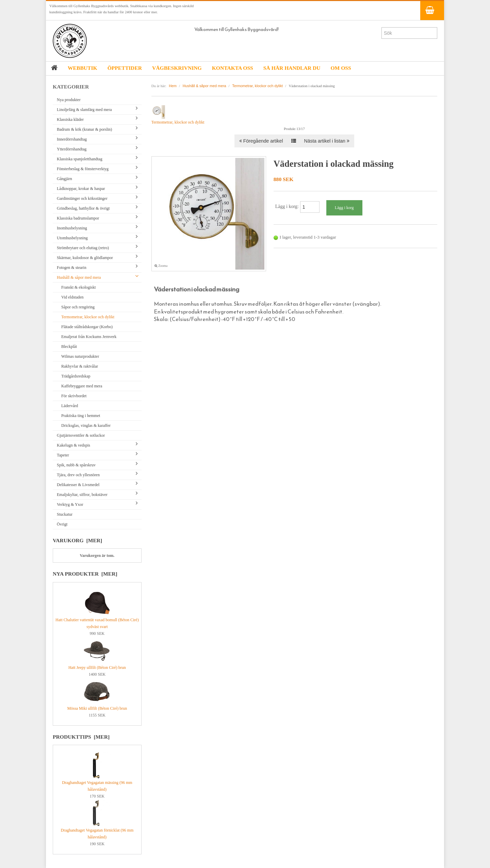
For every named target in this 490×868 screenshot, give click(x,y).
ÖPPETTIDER (125, 68)
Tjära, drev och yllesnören (78, 475)
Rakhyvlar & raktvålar (80, 366)
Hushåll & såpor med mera (79, 277)
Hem (173, 86)
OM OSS (341, 68)
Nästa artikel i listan (327, 141)
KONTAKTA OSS (233, 68)
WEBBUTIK (83, 68)
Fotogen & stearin (72, 268)
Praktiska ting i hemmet (81, 416)
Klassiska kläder (70, 119)
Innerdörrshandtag (72, 139)
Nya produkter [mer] (85, 574)
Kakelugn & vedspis (73, 445)
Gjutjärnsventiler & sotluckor (81, 435)
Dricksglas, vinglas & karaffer (86, 425)
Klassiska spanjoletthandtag (80, 159)
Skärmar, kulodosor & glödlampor (85, 258)
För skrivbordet (74, 396)
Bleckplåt (69, 347)
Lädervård (70, 406)
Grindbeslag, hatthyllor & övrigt (83, 208)
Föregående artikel (261, 141)
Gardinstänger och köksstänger (82, 198)
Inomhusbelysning (72, 228)
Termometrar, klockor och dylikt (88, 317)
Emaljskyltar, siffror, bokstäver (82, 495)
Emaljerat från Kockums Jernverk (89, 337)
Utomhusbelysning (72, 238)
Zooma (161, 266)
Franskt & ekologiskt (78, 287)
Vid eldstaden (72, 297)
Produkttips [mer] (81, 737)
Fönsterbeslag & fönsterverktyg (83, 169)
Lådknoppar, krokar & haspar (81, 189)
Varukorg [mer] (77, 540)
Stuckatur (65, 514)
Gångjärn (64, 179)
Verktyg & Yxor (70, 504)
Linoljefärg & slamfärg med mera (84, 110)
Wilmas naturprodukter (80, 356)
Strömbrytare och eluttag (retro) (83, 248)
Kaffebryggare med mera (82, 386)
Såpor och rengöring (78, 307)
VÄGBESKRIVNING (177, 68)
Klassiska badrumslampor (78, 218)
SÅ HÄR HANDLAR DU (292, 68)
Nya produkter (69, 100)
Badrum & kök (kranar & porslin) (84, 129)
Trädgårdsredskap (76, 376)
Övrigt (62, 524)
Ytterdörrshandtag (72, 149)
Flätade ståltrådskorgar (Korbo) (87, 327)
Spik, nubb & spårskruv (76, 465)
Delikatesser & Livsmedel (78, 485)
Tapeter (63, 455)
